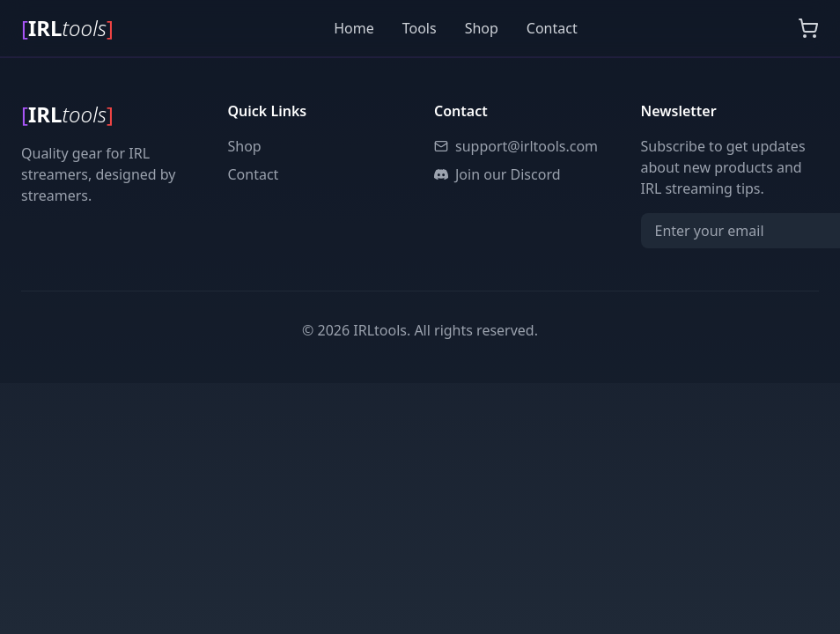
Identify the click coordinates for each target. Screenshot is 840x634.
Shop (482, 28)
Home (354, 28)
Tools (420, 28)
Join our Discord (497, 174)
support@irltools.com (516, 146)
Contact (552, 28)
